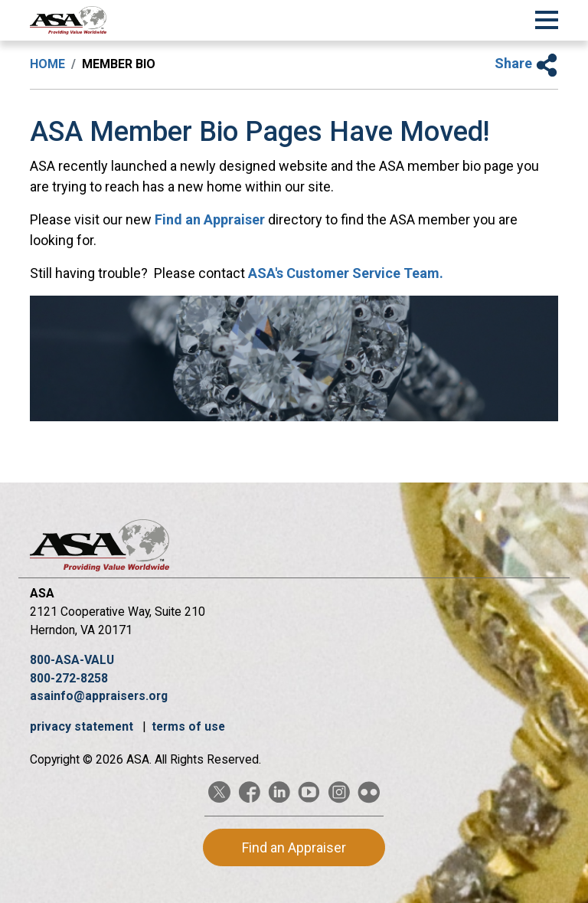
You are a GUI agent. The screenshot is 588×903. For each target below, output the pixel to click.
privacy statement (83, 726)
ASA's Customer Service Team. (346, 273)
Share (526, 63)
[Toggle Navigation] (547, 18)
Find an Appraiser (210, 219)
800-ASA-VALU (72, 660)
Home (47, 64)
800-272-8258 (69, 678)
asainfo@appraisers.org (99, 696)
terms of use (188, 726)
